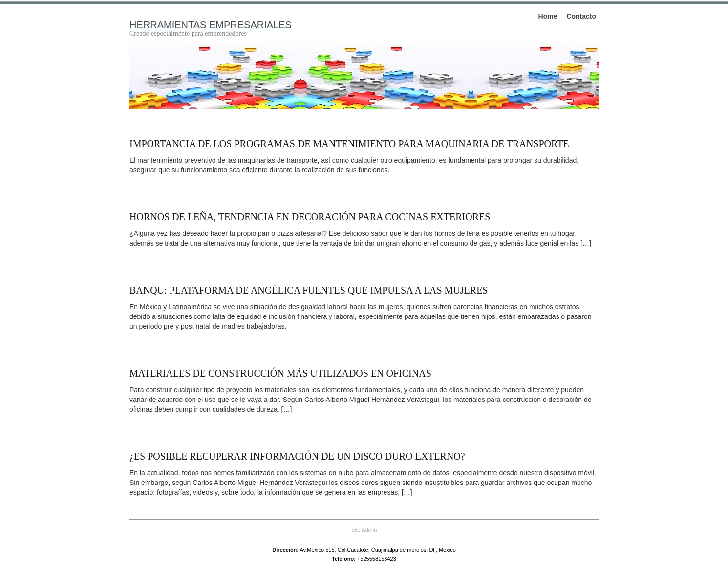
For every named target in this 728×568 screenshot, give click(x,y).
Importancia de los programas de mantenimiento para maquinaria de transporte (349, 144)
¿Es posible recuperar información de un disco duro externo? (297, 456)
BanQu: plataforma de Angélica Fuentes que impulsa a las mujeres (309, 290)
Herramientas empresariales (211, 25)
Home (548, 16)
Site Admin (364, 530)
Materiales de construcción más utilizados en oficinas (280, 373)
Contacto (581, 16)
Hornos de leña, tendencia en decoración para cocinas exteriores (310, 217)
